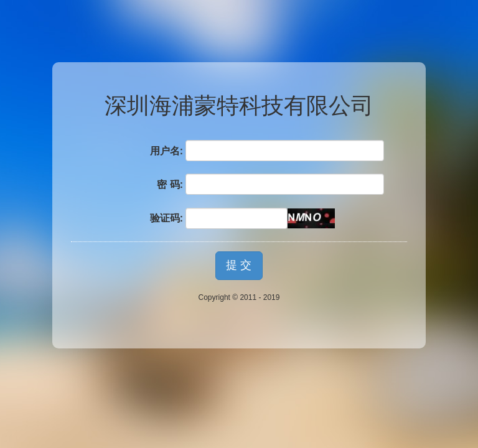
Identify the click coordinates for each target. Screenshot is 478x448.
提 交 (239, 265)
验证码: (166, 218)
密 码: (170, 184)
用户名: (166, 151)
